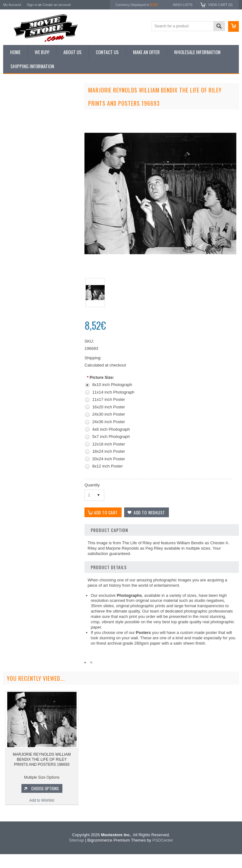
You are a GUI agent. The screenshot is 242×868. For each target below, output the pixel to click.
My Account (12, 5)
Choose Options (45, 802)
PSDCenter (163, 854)
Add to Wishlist (41, 357)
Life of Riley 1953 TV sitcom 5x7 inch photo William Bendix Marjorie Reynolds (41, 324)
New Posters (17, 155)
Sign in (32, 5)
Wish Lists (182, 5)
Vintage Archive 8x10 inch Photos (35, 113)
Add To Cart (44, 345)
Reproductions (19, 145)
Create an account (56, 5)
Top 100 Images (20, 123)
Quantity (92, 485)
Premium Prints (20, 166)
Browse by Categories (25, 134)
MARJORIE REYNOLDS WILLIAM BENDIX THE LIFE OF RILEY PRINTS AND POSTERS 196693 (42, 773)
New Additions (19, 102)
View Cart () (220, 5)
